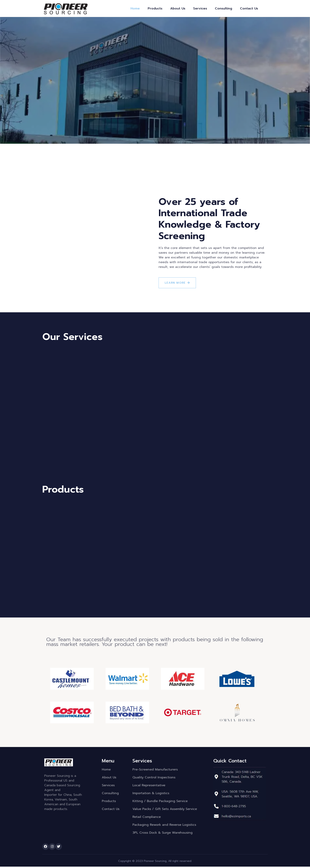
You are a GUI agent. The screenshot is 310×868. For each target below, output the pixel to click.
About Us (178, 8)
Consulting (224, 8)
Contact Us (249, 8)
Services (200, 8)
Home (135, 8)
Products (155, 8)
